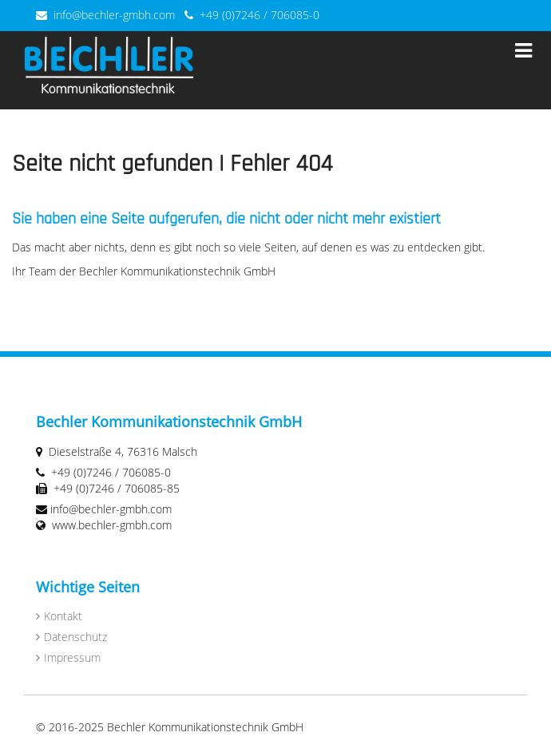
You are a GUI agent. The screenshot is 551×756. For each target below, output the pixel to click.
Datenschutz (75, 637)
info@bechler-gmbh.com (114, 15)
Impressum (72, 657)
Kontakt (63, 616)
